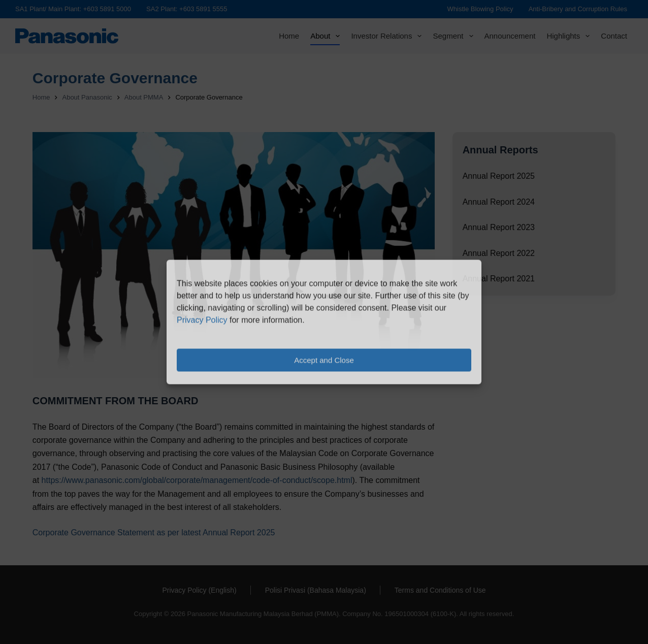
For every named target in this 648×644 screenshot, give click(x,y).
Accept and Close (324, 360)
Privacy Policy (202, 320)
